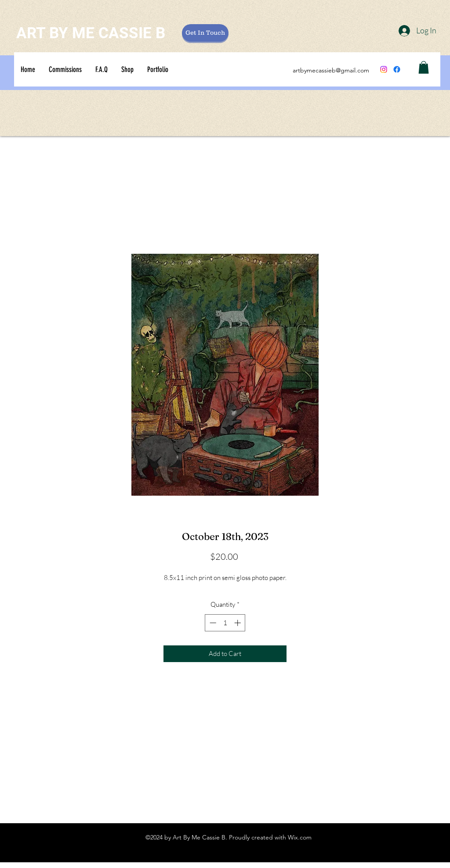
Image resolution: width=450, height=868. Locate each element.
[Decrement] (212, 623)
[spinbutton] (225, 623)
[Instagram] (384, 69)
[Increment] (238, 623)
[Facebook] (397, 69)
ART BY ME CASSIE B (91, 33)
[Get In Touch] (205, 33)
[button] (424, 67)
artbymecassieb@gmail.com (331, 70)
